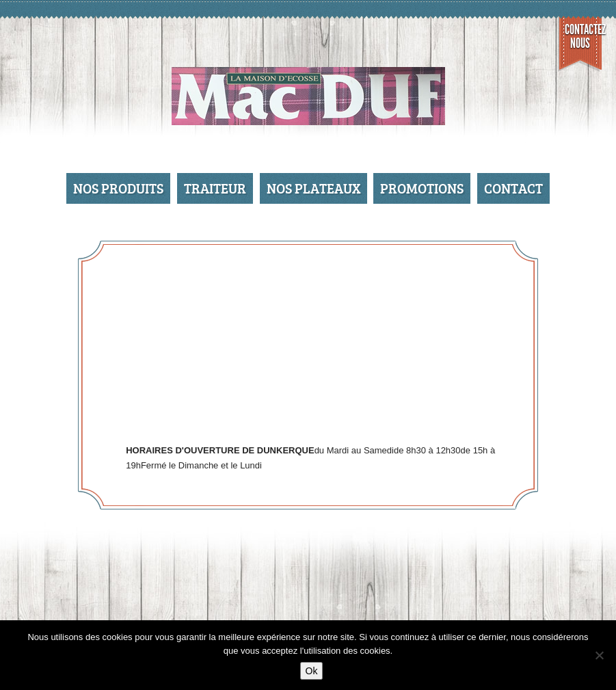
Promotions (422, 188)
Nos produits (118, 188)
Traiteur (215, 188)
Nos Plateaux (313, 188)
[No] (599, 655)
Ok (312, 671)
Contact (513, 188)
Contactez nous (584, 36)
